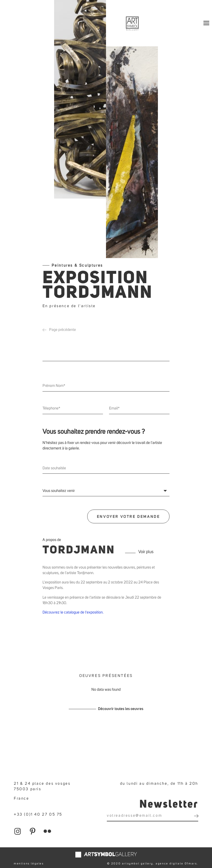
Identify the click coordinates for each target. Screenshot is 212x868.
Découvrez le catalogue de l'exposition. (73, 611)
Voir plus (146, 550)
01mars (191, 862)
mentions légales (29, 862)
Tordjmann (79, 549)
